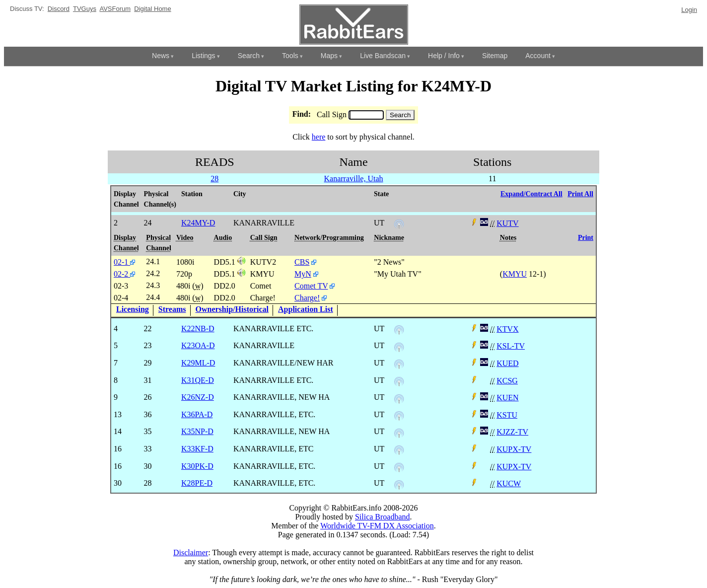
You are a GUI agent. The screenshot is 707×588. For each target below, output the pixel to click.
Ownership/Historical (232, 309)
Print (586, 238)
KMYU (515, 274)
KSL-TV (511, 346)
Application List (306, 309)
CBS (302, 262)
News (161, 56)
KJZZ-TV (512, 432)
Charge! (307, 298)
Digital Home (152, 9)
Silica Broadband (383, 517)
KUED (507, 363)
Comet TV (311, 286)
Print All (580, 194)
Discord (59, 9)
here (319, 137)
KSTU (507, 415)
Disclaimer (191, 552)
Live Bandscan (383, 56)
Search (249, 56)
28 (214, 179)
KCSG (507, 381)
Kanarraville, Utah (354, 179)
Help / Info (444, 56)
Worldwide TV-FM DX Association (377, 526)
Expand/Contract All (531, 194)
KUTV (507, 223)
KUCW (509, 483)
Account (538, 56)
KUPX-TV (514, 449)
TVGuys (85, 9)
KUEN (507, 398)
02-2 (124, 274)
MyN (303, 274)
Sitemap (495, 56)
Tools (290, 56)
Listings (203, 56)
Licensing (133, 309)
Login (689, 10)
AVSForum (115, 9)
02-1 (124, 262)
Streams (172, 309)
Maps (329, 56)
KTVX (507, 329)
